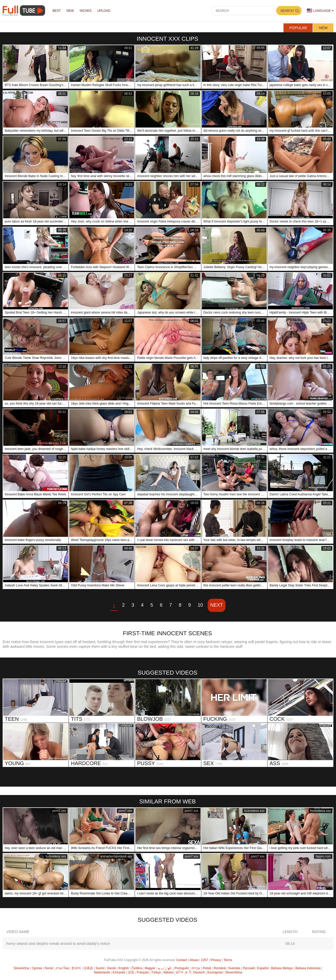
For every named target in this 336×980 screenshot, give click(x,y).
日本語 (88, 968)
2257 (205, 960)
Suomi (100, 968)
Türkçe (156, 972)
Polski (207, 968)
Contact (182, 960)
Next (217, 605)
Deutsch (199, 972)
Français (143, 972)
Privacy (216, 960)
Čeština (137, 968)
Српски (37, 968)
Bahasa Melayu (282, 968)
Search (287, 11)
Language (319, 11)
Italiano (169, 972)
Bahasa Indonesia (308, 968)
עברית (196, 968)
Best (57, 11)
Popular (298, 28)
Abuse (194, 960)
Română (220, 968)
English (124, 968)
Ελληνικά (119, 972)
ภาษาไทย (62, 968)
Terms (228, 960)
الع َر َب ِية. (165, 968)
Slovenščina (233, 972)
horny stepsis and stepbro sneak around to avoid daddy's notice (58, 944)
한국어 (76, 968)
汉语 (131, 972)
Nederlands (102, 972)
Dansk (112, 968)
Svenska (234, 968)
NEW (70, 11)
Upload (104, 11)
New (323, 28)
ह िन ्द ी (183, 972)
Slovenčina (21, 968)
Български (215, 972)
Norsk (49, 968)
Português (182, 968)
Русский (249, 968)
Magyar (150, 968)
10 (200, 605)
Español (263, 968)
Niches (85, 11)
